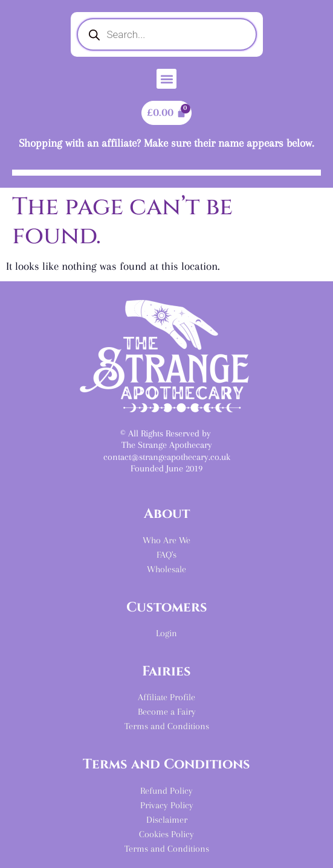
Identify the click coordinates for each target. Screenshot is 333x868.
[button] (166, 79)
